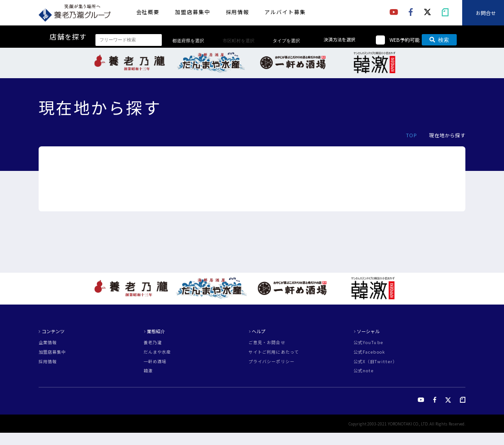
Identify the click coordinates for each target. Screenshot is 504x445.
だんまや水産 (157, 352)
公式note (364, 371)
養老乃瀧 (153, 342)
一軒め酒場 (155, 362)
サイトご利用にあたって (274, 352)
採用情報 (238, 12)
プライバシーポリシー (272, 362)
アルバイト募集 (285, 12)
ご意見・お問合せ (267, 342)
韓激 (148, 371)
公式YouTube (368, 342)
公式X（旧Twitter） (375, 362)
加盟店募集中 (193, 12)
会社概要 (148, 12)
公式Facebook (369, 352)
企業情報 (48, 342)
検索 (439, 40)
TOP (411, 135)
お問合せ (486, 12)
